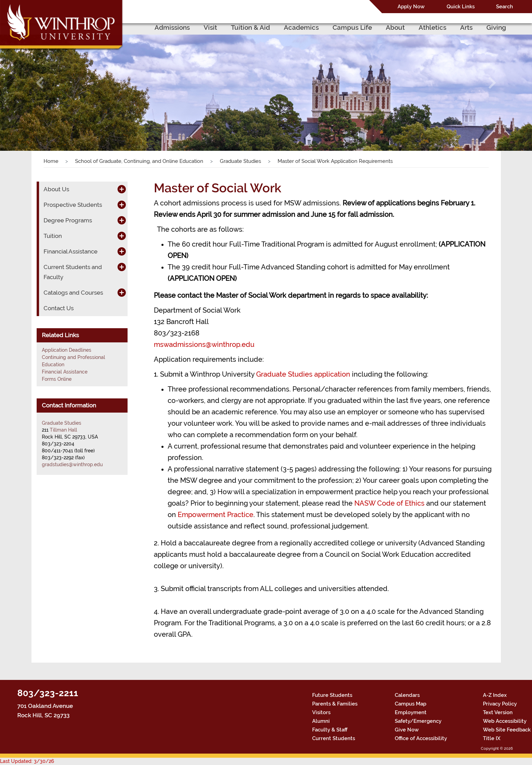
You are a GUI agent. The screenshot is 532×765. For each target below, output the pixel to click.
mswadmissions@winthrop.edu (204, 344)
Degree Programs (68, 220)
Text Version (498, 712)
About (395, 27)
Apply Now (411, 7)
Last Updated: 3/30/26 (27, 761)
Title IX (492, 738)
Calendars (407, 695)
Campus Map (410, 704)
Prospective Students (73, 205)
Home (51, 161)
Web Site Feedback (507, 730)
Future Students (332, 695)
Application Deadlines (67, 350)
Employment (411, 712)
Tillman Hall (63, 430)
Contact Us (59, 308)
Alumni (321, 721)
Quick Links (461, 7)
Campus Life (352, 27)
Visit (210, 27)
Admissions (172, 27)
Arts (466, 27)
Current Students (334, 738)
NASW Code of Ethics (389, 503)
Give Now (407, 730)
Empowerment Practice (216, 515)
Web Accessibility (505, 721)
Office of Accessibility (421, 738)
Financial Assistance (71, 251)
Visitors (321, 712)
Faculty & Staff (330, 730)
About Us (56, 189)
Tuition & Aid (250, 27)
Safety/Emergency (418, 721)
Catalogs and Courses (73, 293)
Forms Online (57, 379)
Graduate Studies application (303, 374)
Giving (496, 27)
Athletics (432, 27)
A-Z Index (495, 695)
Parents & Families (335, 704)
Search (505, 7)
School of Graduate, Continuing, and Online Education (139, 161)
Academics (301, 27)
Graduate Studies (240, 161)
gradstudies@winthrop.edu (72, 464)
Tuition (53, 236)
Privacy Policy (500, 704)
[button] (40, 83)
